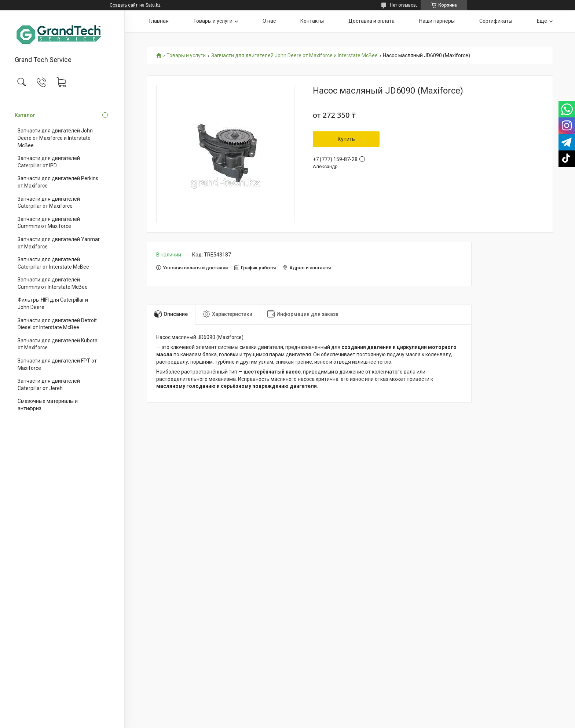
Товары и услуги (213, 21)
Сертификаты (496, 21)
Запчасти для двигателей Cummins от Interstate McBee (53, 283)
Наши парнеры (437, 21)
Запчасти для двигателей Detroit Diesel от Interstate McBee (57, 324)
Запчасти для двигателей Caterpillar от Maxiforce (49, 203)
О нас (269, 21)
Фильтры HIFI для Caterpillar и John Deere (53, 303)
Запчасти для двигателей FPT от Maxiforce (57, 364)
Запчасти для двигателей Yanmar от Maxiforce (59, 243)
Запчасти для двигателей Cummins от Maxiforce (49, 223)
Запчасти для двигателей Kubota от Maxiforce (58, 344)
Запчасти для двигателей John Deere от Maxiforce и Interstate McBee (55, 138)
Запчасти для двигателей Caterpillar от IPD (49, 162)
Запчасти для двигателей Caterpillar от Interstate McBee (53, 263)
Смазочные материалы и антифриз (48, 405)
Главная (159, 21)
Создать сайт (124, 5)
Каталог (25, 115)
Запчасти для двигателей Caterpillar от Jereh (49, 385)
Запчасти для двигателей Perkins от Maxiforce (58, 182)
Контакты (312, 21)
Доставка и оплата (371, 21)
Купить (346, 139)
